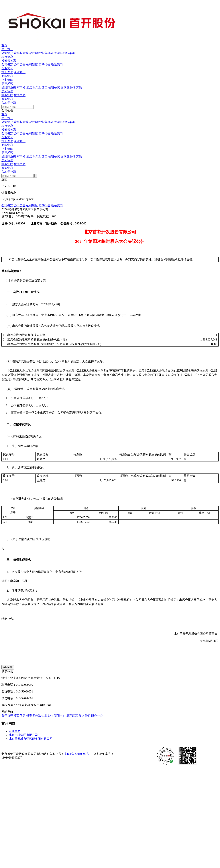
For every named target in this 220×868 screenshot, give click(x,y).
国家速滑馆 (68, 87)
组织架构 (69, 53)
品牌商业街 (9, 87)
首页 (4, 45)
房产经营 (7, 84)
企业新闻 (7, 80)
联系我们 (57, 65)
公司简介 (7, 53)
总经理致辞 (36, 53)
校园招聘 (20, 95)
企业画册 (20, 72)
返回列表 (8, 667)
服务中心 (7, 99)
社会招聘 (7, 95)
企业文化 (7, 68)
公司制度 (32, 65)
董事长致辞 (21, 53)
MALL (37, 87)
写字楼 (21, 87)
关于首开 (7, 49)
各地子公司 (9, 103)
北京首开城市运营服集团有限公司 (31, 739)
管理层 (58, 53)
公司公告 (20, 65)
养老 (45, 87)
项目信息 (7, 57)
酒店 (29, 87)
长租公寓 (54, 87)
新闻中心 (7, 76)
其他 (79, 87)
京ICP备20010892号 (77, 754)
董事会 (49, 53)
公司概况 (7, 65)
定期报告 (44, 65)
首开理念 (7, 72)
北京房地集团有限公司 (23, 735)
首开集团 (15, 731)
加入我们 (7, 91)
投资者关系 (9, 61)
